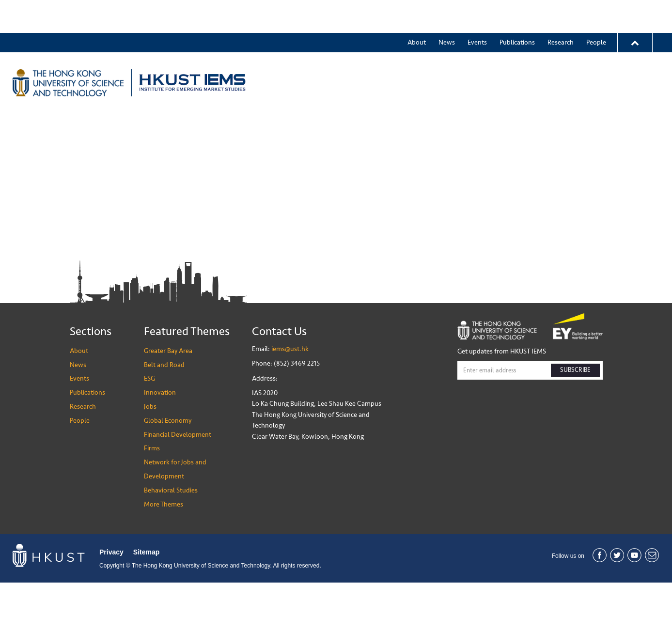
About (417, 9)
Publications (517, 9)
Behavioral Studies (171, 538)
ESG (467, 50)
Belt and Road (423, 50)
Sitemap (146, 599)
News (447, 9)
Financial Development (178, 482)
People (596, 9)
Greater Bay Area (357, 50)
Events (477, 9)
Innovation (507, 50)
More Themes (592, 50)
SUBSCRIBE (575, 417)
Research (561, 9)
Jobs (547, 50)
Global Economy (168, 468)
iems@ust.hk (290, 396)
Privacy (111, 599)
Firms (152, 496)
